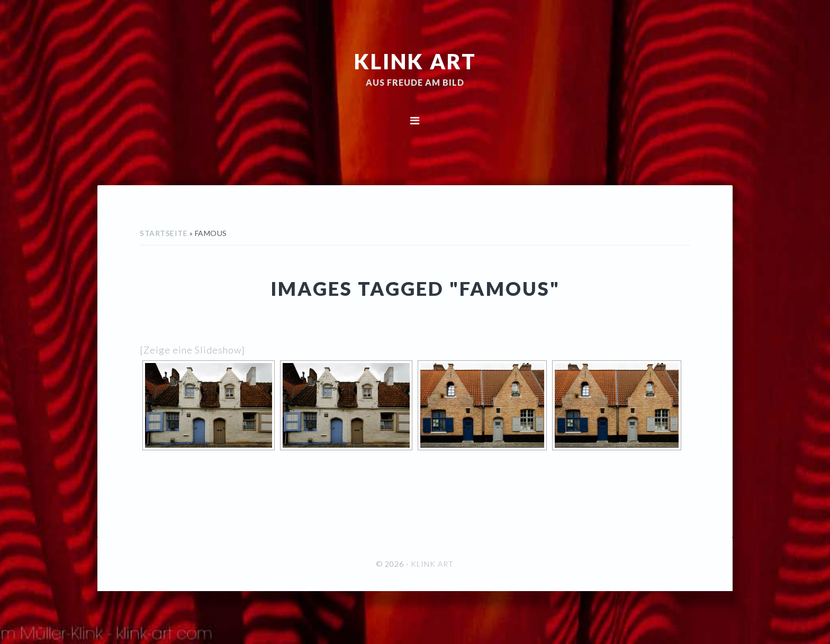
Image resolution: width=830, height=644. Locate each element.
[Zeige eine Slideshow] (192, 350)
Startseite (164, 233)
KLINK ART (415, 61)
